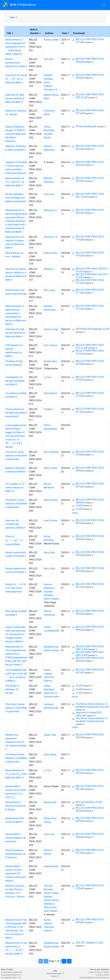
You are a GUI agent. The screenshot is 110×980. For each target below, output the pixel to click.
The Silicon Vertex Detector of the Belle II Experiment (16, 708)
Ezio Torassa (51, 345)
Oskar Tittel (50, 735)
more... (76, 513)
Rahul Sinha (50, 907)
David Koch (17, 972)
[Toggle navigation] (103, 5)
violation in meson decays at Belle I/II (15, 488)
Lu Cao (47, 377)
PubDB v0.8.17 (17, 975)
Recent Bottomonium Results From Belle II (16, 63)
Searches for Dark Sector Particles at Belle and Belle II (15, 333)
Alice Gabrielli (51, 452)
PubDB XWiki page (55, 974)
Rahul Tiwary (51, 253)
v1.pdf (79, 693)
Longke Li (49, 409)
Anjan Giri (49, 693)
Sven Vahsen (51, 911)
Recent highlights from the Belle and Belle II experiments (16, 198)
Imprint (55, 976)
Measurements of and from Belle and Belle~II (16, 774)
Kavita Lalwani (51, 40)
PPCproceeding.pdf (86, 126)
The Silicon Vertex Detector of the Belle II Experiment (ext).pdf (92, 705)
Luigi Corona (50, 521)
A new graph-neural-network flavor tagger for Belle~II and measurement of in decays (16, 436)
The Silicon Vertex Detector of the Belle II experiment (16, 504)
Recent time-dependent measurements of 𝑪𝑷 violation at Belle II (16, 742)
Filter (14, 17)
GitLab (106, 972)
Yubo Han (49, 194)
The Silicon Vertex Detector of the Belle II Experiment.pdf (91, 720)
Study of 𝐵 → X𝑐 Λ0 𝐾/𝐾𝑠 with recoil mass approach (16, 588)
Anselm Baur (51, 361)
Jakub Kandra (51, 866)
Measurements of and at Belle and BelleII (15, 182)
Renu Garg (49, 290)
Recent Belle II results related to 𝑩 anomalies (15, 838)
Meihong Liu (50, 210)
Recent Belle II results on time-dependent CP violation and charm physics (16, 874)
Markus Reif (50, 802)
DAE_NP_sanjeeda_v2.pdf (89, 943)
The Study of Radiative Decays (12, 689)
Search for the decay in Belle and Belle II (16, 79)
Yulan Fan (49, 834)
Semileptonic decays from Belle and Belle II (15, 381)
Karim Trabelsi (51, 599)
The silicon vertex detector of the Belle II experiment (16, 456)
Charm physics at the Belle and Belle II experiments (16, 413)
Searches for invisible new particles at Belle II (15, 524)
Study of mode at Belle (14, 540)
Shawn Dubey (51, 893)
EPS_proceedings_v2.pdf (89, 802)
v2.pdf (79, 509)
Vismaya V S (50, 90)
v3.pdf (79, 505)
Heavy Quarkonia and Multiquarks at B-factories (15, 854)
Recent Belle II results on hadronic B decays (16, 806)
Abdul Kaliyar (51, 500)
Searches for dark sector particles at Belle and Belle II (15, 98)
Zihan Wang (50, 754)
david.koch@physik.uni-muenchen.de (94, 978)
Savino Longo (51, 329)
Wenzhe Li (49, 269)
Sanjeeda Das (51, 647)
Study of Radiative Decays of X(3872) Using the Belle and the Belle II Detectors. (16, 134)
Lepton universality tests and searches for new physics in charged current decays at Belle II (16, 634)
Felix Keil (48, 59)
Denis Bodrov (51, 393)
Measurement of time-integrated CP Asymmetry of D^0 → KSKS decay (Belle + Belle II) (15, 47)
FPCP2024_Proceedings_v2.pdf (92, 329)
